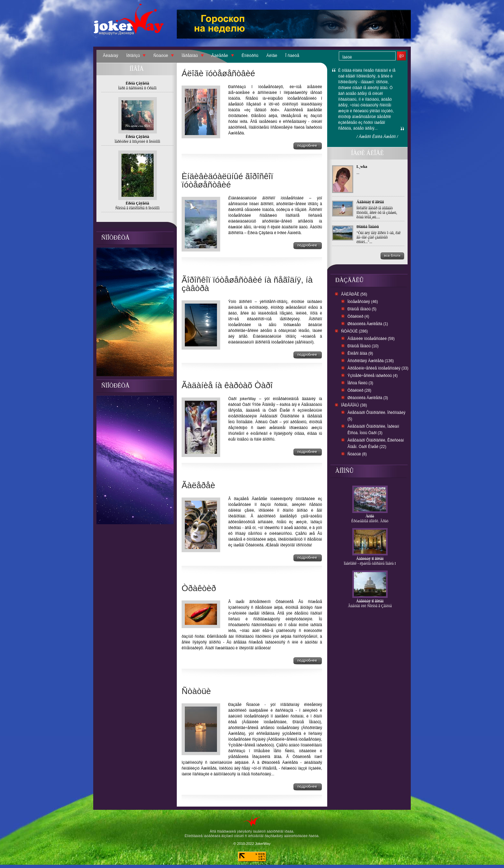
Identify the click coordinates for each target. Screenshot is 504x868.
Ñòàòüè (161, 55)
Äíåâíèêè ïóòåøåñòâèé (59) (371, 339)
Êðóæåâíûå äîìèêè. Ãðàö (370, 521)
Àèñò (370, 516)
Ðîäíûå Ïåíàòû (368, 227)
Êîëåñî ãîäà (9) (360, 353)
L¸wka (362, 167)
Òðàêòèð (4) (358, 316)
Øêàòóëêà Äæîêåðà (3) (368, 398)
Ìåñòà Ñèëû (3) (360, 383)
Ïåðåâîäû (190, 55)
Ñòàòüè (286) (354, 331)
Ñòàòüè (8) (357, 454)
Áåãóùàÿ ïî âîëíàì (370, 202)
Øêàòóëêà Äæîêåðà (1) (368, 324)
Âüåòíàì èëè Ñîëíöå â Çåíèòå (370, 606)
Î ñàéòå (292, 55)
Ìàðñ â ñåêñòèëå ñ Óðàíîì (137, 88)
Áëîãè (272, 55)
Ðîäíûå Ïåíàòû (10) (363, 346)
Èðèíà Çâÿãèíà (137, 83)
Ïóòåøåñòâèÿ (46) (363, 302)
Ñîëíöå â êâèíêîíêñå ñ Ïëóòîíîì (138, 208)
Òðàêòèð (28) (359, 390)
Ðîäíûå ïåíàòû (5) (362, 309)
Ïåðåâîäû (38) (354, 405)
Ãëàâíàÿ (111, 55)
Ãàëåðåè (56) (354, 294)
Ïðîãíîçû (133, 55)
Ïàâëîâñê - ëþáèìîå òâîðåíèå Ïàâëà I (370, 563)
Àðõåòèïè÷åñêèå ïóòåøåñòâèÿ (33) (378, 368)
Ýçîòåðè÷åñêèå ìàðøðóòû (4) (373, 376)
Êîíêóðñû (250, 55)
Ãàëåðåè (220, 55)
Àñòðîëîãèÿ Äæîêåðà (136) (371, 361)
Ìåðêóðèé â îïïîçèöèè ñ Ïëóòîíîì (138, 142)
